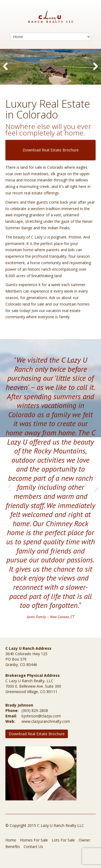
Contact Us (33, 847)
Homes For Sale (34, 840)
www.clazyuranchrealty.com (46, 721)
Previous (8, 72)
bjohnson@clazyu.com (41, 716)
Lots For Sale (63, 840)
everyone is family (54, 317)
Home (11, 840)
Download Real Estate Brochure (51, 150)
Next (94, 72)
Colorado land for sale (25, 304)
